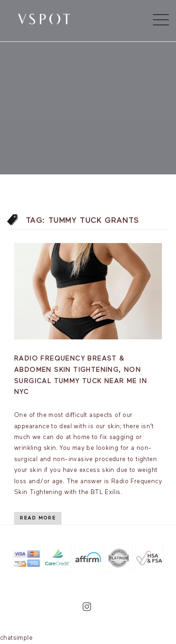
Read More (38, 518)
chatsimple (16, 638)
